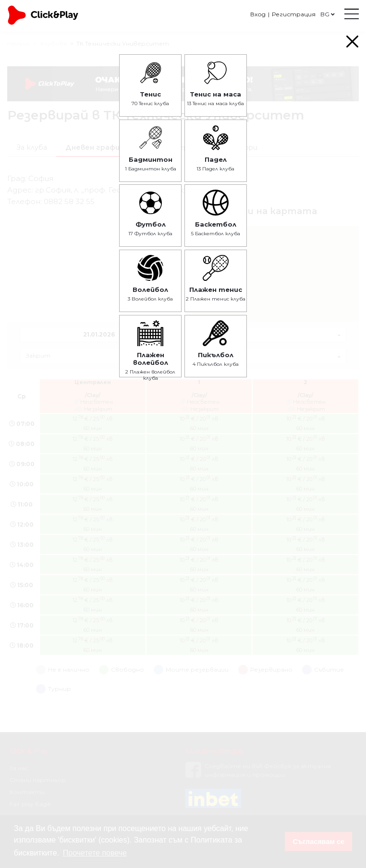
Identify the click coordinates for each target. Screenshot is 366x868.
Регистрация (294, 14)
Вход (258, 14)
